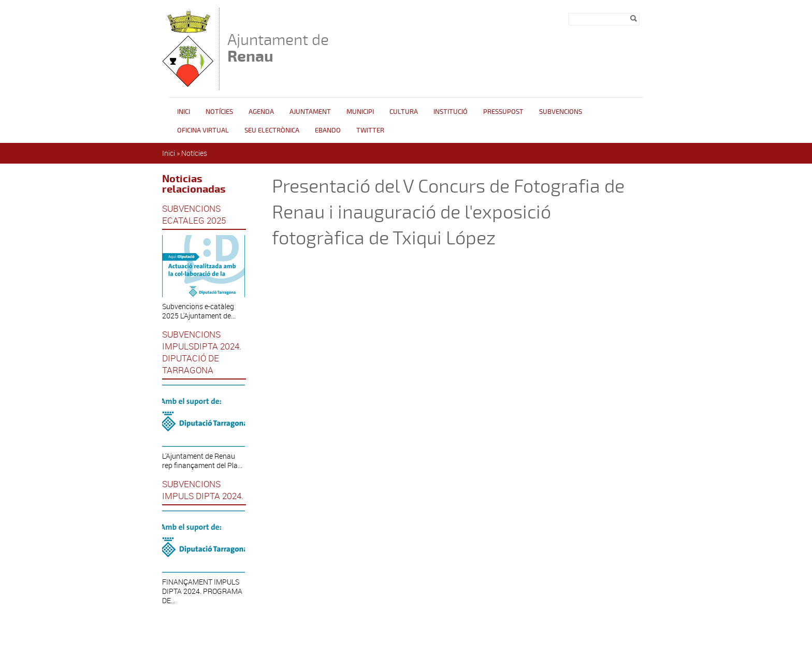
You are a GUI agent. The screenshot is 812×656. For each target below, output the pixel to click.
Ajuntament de (278, 48)
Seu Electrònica (272, 130)
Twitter (370, 130)
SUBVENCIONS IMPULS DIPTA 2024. (203, 490)
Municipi (360, 112)
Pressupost (503, 112)
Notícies (219, 112)
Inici (184, 112)
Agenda (261, 112)
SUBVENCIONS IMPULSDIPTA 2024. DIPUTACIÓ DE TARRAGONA (202, 352)
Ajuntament (310, 112)
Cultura (404, 112)
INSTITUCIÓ (451, 112)
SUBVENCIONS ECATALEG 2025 (194, 214)
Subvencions (561, 112)
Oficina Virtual (203, 130)
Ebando (328, 130)
